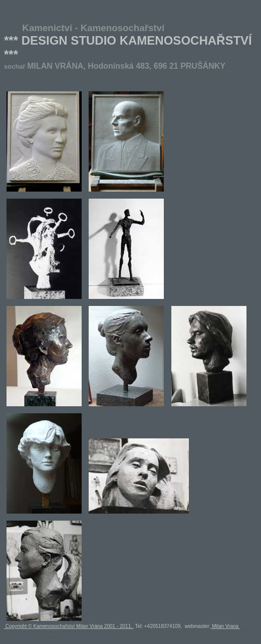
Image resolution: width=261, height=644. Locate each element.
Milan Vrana (225, 626)
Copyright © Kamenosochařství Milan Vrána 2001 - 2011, (69, 626)
